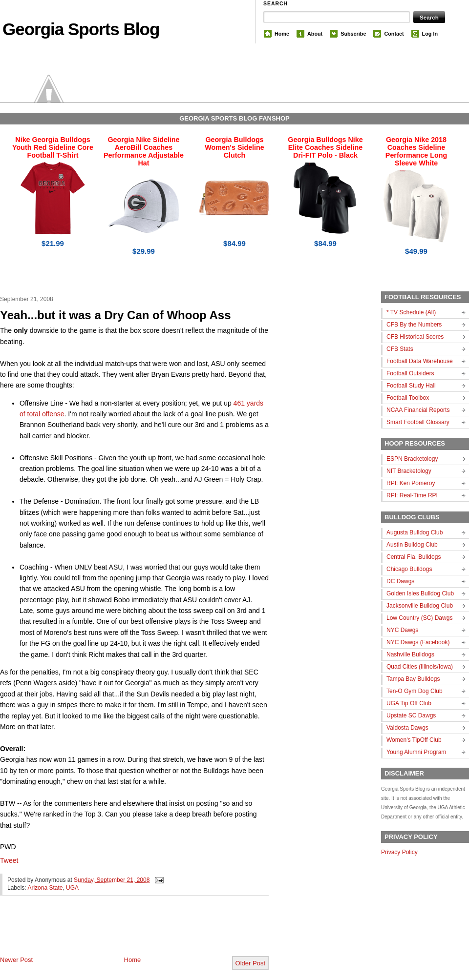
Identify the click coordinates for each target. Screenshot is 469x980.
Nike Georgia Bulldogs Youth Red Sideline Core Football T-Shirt (53, 147)
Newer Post (16, 960)
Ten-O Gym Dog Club (415, 691)
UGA (72, 888)
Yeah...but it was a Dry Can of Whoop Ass (116, 315)
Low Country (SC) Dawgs (419, 618)
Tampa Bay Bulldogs (413, 679)
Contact (394, 34)
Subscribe (353, 34)
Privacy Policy (399, 852)
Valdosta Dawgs (407, 728)
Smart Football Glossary (418, 422)
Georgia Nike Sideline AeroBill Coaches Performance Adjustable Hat (144, 151)
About (315, 34)
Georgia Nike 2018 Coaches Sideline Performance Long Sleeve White (416, 151)
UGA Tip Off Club (409, 703)
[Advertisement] (114, 934)
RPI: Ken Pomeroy (411, 483)
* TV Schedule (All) (411, 312)
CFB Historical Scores (415, 337)
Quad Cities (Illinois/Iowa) (420, 667)
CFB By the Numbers (414, 325)
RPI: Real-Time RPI (412, 495)
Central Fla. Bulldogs (414, 557)
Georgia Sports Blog (81, 29)
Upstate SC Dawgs (411, 715)
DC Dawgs (400, 581)
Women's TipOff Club (414, 740)
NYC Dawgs (402, 630)
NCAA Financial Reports (418, 410)
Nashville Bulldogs (410, 654)
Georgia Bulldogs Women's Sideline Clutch (234, 147)
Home (282, 34)
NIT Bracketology (409, 471)
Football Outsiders (410, 373)
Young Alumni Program (416, 752)
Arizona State (45, 888)
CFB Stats (400, 349)
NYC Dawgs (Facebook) (418, 642)
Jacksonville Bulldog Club (420, 606)
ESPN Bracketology (412, 459)
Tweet (9, 860)
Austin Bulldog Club (412, 545)
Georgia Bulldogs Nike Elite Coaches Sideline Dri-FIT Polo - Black (325, 147)
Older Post (250, 963)
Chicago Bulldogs (409, 569)
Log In (430, 34)
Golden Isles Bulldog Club (420, 593)
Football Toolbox (408, 398)
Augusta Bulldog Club (415, 532)
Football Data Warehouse (420, 361)
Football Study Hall (411, 386)
